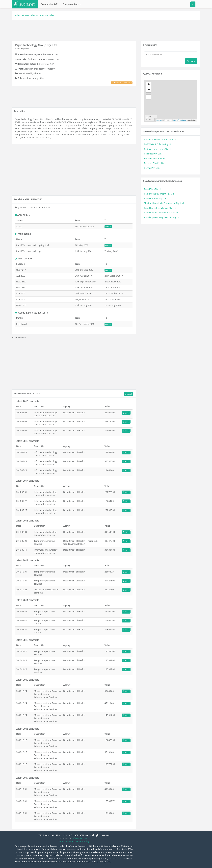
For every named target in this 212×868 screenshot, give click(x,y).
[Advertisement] (106, 30)
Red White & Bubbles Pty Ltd (158, 144)
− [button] (149, 90)
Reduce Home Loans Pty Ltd (158, 149)
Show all (129, 394)
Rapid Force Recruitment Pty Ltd (160, 208)
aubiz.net (19, 15)
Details (126, 413)
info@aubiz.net (79, 838)
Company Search (72, 4)
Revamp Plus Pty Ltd (154, 163)
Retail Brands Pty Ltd (154, 158)
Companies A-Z (49, 4)
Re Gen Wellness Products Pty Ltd (161, 140)
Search (191, 61)
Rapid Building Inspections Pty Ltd (161, 213)
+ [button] (149, 85)
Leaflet (159, 120)
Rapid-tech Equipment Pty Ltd (159, 194)
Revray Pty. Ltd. (152, 168)
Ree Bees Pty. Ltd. (153, 154)
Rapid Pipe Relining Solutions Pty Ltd (162, 217)
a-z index (31, 15)
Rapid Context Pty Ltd (155, 198)
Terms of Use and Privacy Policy (74, 841)
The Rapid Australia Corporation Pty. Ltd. (164, 203)
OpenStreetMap (180, 120)
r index (40, 15)
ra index (50, 15)
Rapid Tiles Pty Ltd (153, 189)
